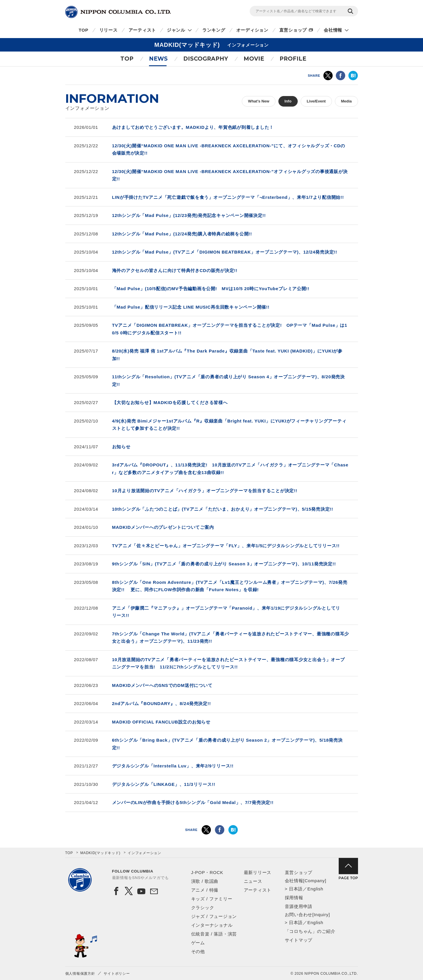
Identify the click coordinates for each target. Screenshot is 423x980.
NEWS (158, 59)
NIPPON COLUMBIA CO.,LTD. (118, 12)
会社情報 (333, 30)
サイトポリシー (117, 974)
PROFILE (293, 59)
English (315, 889)
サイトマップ (299, 940)
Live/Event (316, 101)
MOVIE (254, 59)
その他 (198, 951)
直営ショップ (293, 30)
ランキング (214, 30)
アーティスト (142, 30)
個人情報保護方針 (80, 974)
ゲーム (198, 943)
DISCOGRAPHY (206, 59)
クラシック (203, 908)
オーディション (252, 30)
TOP (84, 30)
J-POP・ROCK (207, 872)
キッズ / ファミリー (212, 899)
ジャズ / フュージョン (214, 916)
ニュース (253, 881)
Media (346, 101)
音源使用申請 (299, 906)
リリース (108, 30)
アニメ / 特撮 (205, 890)
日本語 (296, 889)
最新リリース (258, 872)
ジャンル (176, 30)
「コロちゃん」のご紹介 (310, 931)
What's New (258, 101)
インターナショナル (212, 925)
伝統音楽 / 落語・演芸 (214, 934)
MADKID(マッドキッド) (100, 853)
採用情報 (294, 898)
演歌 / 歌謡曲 (205, 881)
